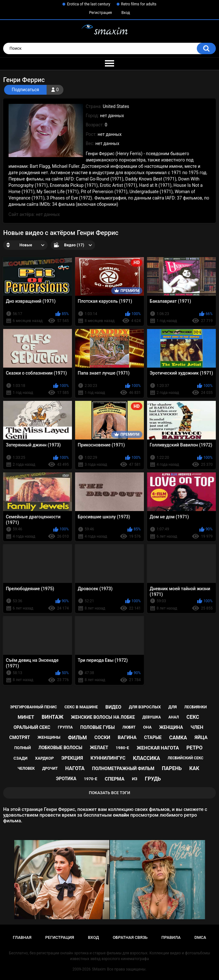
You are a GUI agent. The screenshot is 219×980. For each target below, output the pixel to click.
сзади (20, 758)
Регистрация (100, 13)
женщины (49, 737)
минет (26, 717)
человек (26, 768)
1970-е (91, 779)
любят (129, 727)
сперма (115, 779)
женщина (171, 727)
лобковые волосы (60, 748)
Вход (126, 13)
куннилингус (108, 758)
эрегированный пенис (34, 707)
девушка (151, 717)
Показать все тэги (109, 793)
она (147, 727)
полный (23, 748)
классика (146, 758)
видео (113, 707)
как (194, 768)
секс (193, 717)
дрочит (50, 768)
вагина (127, 737)
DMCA (200, 937)
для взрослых (145, 707)
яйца (201, 737)
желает (99, 748)
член (197, 727)
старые (153, 737)
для (173, 707)
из (135, 779)
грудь (153, 779)
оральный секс (32, 727)
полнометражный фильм (123, 768)
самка (178, 738)
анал (174, 717)
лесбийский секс (186, 758)
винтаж (53, 717)
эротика (66, 779)
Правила (171, 937)
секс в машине (81, 707)
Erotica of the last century (88, 4)
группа (65, 727)
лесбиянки (196, 707)
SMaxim (99, 969)
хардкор (44, 758)
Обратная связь (130, 937)
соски (102, 737)
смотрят (19, 737)
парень (172, 768)
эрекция (72, 758)
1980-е (122, 748)
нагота (75, 768)
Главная (22, 937)
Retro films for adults (139, 4)
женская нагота (158, 748)
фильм (77, 738)
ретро (194, 748)
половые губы (97, 727)
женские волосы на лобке (103, 717)
